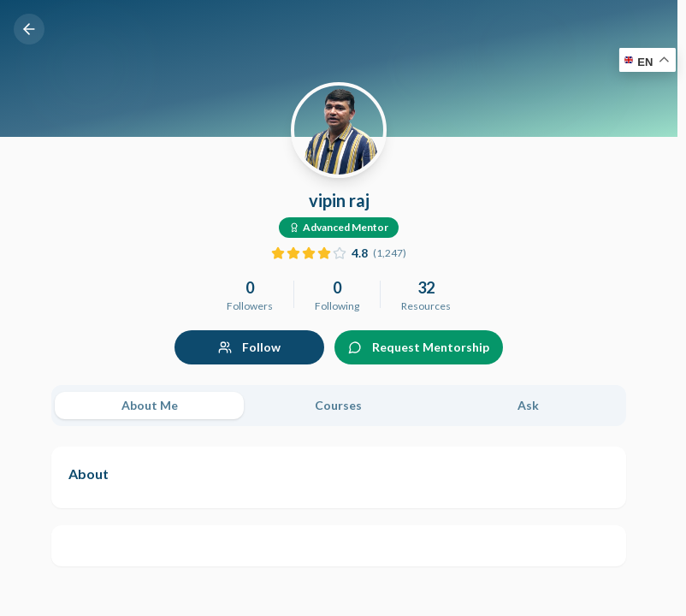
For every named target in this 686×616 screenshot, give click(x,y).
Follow (249, 347)
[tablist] (339, 406)
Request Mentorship (419, 347)
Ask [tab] (528, 405)
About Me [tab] (150, 405)
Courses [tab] (338, 405)
